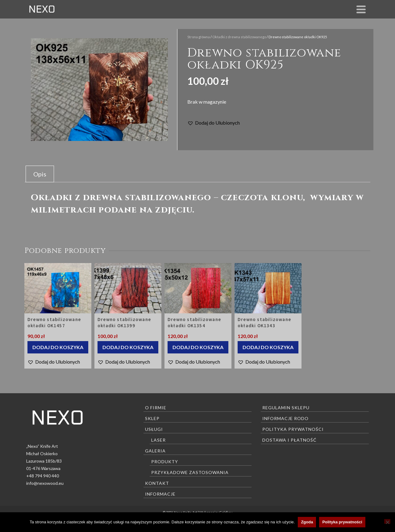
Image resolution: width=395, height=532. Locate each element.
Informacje (160, 494)
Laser (158, 440)
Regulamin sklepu (286, 408)
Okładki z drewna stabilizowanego (239, 37)
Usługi (154, 429)
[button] (214, 123)
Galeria (155, 451)
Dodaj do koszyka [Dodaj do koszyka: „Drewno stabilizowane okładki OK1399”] (128, 347)
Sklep (152, 418)
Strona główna (199, 37)
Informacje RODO (285, 418)
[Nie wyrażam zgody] (387, 521)
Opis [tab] (40, 174)
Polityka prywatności (293, 429)
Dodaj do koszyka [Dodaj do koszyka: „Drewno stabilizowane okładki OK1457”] (58, 347)
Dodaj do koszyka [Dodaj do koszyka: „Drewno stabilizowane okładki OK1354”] (198, 347)
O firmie (156, 408)
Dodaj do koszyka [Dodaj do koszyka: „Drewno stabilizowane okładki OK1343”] (268, 347)
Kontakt (157, 483)
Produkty (165, 462)
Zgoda (307, 522)
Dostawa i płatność (289, 440)
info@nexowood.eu (45, 483)
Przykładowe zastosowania (190, 472)
